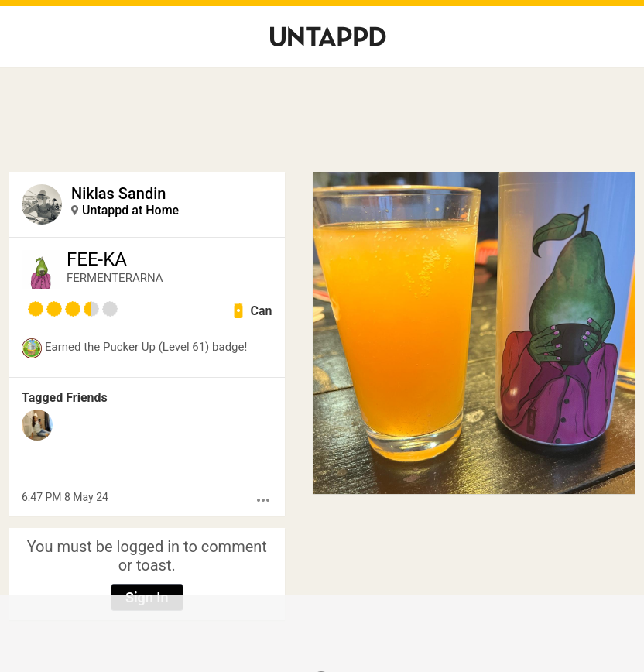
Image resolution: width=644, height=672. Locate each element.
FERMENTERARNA (115, 278)
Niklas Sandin (118, 194)
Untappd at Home (130, 210)
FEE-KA (97, 259)
